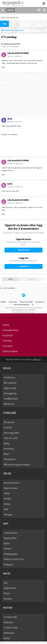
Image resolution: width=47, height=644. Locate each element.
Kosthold (8, 335)
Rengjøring (10, 393)
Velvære (8, 346)
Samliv (8, 499)
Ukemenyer (11, 533)
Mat (6, 509)
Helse (6, 325)
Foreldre (10, 413)
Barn (6, 454)
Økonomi (9, 404)
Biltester (9, 622)
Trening (7, 341)
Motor (8, 608)
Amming (9, 449)
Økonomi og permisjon (17, 465)
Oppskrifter (10, 538)
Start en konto (24, 250)
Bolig (7, 368)
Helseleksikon (11, 330)
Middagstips (11, 554)
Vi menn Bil (10, 617)
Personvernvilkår (26, 302)
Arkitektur (10, 377)
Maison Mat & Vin (14, 559)
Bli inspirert (10, 383)
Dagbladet (15, 47)
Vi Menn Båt (11, 628)
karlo (10, 184)
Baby (7, 443)
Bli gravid (9, 422)
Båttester (9, 633)
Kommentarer (12, 483)
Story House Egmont (35, 308)
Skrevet (15, 56)
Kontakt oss (40, 302)
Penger (8, 515)
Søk (4, 24)
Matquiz (8, 565)
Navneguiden (12, 433)
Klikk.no (37, 359)
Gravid (7, 427)
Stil (6, 583)
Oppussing (10, 388)
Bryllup (8, 599)
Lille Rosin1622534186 (12, 44)
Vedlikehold (11, 399)
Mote (7, 574)
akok (10, 119)
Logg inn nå (24, 266)
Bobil (7, 638)
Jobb (7, 493)
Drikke (7, 549)
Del (11, 279)
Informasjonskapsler (21, 305)
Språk (4, 302)
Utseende (13, 302)
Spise (7, 543)
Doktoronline (10, 351)
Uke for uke (11, 438)
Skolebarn (10, 459)
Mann (7, 593)
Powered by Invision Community (23, 312)
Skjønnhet (10, 588)
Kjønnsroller (11, 488)
